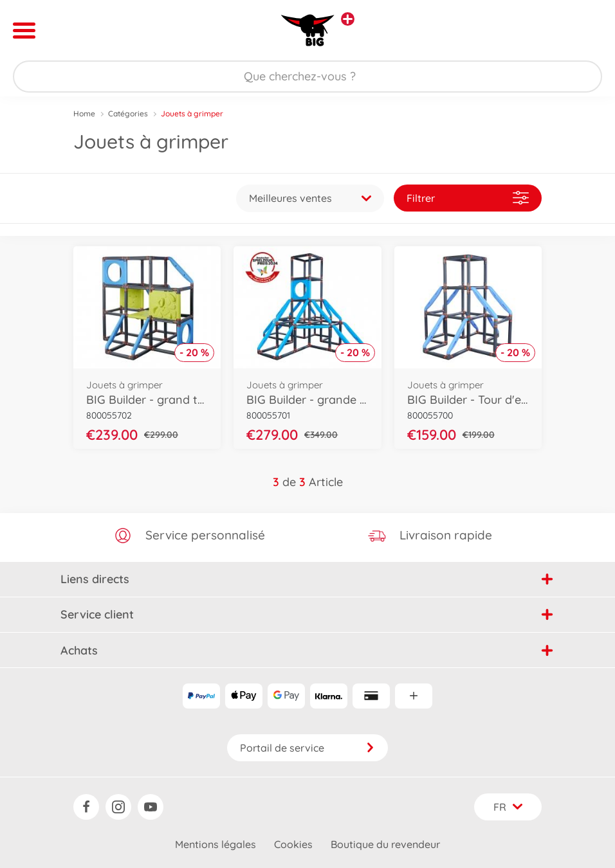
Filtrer (468, 198)
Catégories (128, 113)
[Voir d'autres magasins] (348, 19)
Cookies (293, 844)
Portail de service (307, 748)
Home (84, 113)
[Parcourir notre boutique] (307, 77)
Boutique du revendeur (385, 844)
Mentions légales (216, 844)
